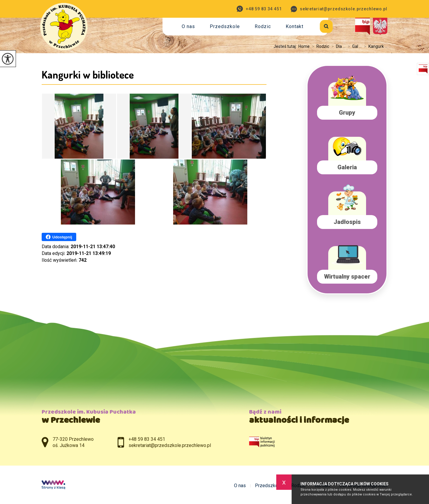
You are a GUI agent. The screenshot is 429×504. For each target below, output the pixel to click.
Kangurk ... (374, 46)
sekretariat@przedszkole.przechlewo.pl (339, 9)
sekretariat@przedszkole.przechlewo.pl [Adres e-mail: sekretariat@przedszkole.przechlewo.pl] (170, 445)
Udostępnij (59, 237)
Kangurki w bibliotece (88, 74)
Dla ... (337, 46)
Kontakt (295, 26)
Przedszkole (225, 26)
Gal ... (354, 46)
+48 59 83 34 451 (259, 9)
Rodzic (263, 26)
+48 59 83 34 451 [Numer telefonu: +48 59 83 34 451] (147, 439)
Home (304, 46)
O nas (188, 26)
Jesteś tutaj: (286, 46)
